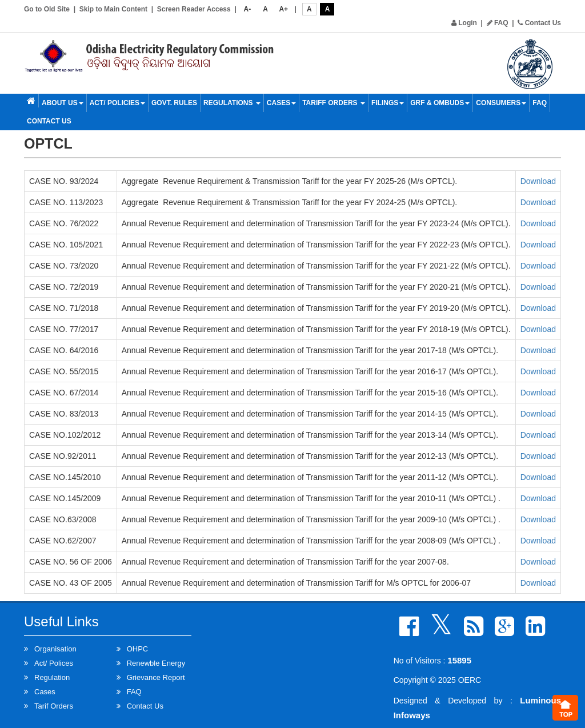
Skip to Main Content (113, 9)
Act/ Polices (54, 663)
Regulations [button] (232, 103)
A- (248, 9)
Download (538, 181)
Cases (281, 103)
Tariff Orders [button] (334, 103)
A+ (283, 9)
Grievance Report (156, 677)
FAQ (498, 23)
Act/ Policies (117, 103)
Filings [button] (388, 103)
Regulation (52, 677)
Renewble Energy (156, 663)
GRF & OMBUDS (440, 103)
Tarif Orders (54, 706)
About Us (63, 103)
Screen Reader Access (194, 9)
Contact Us (539, 23)
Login (464, 23)
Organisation (55, 649)
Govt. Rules (174, 103)
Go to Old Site (47, 9)
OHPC (138, 649)
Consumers (501, 103)
